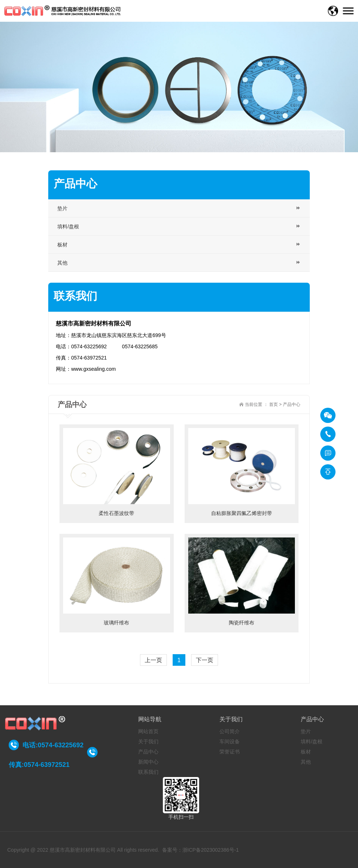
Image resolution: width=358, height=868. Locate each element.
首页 (273, 404)
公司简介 (230, 731)
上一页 (153, 660)
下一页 (205, 660)
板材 (306, 752)
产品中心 (292, 404)
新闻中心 (148, 762)
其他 (306, 762)
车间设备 (230, 742)
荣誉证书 (230, 752)
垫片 (306, 731)
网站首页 (148, 731)
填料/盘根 (312, 742)
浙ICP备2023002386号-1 (211, 850)
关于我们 (148, 742)
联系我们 (148, 772)
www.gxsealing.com (93, 369)
